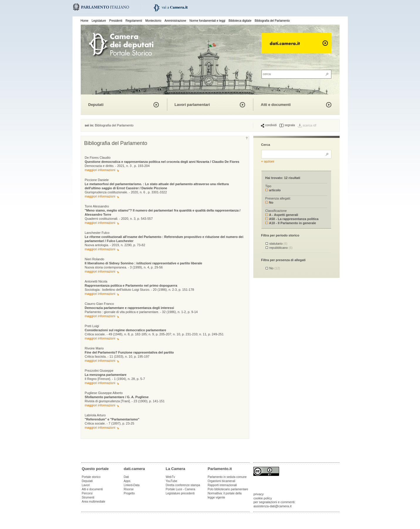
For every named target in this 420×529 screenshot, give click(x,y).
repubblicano (281, 248)
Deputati (96, 105)
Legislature (99, 21)
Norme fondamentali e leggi (208, 21)
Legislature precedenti (180, 493)
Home (85, 21)
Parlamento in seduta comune (227, 477)
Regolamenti (134, 21)
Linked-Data (132, 485)
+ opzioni (268, 161)
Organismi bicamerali (222, 481)
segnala (287, 125)
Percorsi (87, 493)
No (269, 202)
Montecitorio (153, 21)
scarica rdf (310, 125)
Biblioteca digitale (240, 21)
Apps (127, 481)
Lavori (86, 485)
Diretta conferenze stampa (183, 485)
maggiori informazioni (100, 170)
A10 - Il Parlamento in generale (291, 223)
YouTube (172, 481)
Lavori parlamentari (192, 105)
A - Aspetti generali (282, 215)
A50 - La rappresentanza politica (292, 219)
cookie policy (263, 498)
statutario (279, 244)
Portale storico (91, 477)
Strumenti (88, 497)
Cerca (266, 145)
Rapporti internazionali (222, 485)
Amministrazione (176, 21)
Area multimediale (94, 502)
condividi (269, 125)
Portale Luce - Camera (181, 489)
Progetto (129, 493)
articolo (273, 190)
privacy (259, 494)
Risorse (129, 489)
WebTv (171, 477)
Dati (126, 477)
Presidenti (116, 21)
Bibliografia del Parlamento (272, 21)
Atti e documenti (276, 105)
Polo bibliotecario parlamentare (228, 489)
